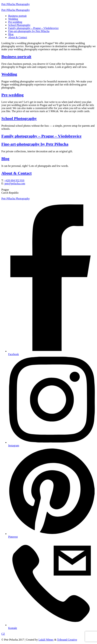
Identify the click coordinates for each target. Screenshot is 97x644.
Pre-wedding (15, 22)
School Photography (19, 25)
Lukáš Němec (46, 640)
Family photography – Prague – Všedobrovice (33, 28)
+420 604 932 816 (14, 180)
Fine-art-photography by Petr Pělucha (29, 31)
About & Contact (18, 37)
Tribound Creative (67, 640)
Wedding (13, 19)
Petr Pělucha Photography (16, 4)
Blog (11, 34)
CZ (3, 634)
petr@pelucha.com (15, 183)
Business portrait (17, 16)
